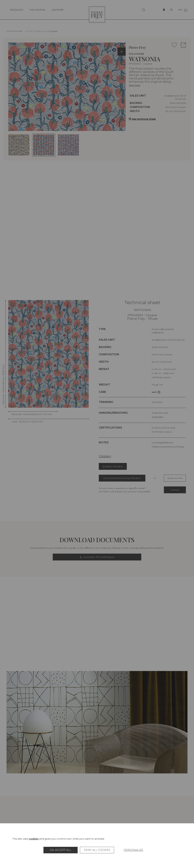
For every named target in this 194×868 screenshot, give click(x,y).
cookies (34, 839)
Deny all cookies (97, 850)
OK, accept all (61, 850)
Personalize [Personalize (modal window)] (133, 850)
